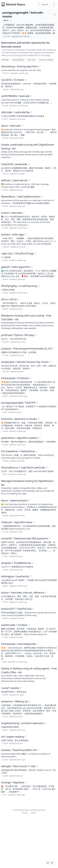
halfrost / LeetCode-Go (14, 180)
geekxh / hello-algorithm (16, 267)
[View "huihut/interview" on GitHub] (24, 213)
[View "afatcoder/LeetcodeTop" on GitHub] (31, 112)
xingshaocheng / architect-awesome (22, 723)
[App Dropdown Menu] (54, 4)
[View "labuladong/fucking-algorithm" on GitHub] (39, 66)
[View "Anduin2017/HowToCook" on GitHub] (33, 609)
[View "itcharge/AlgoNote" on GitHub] (26, 782)
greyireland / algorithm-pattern (20, 438)
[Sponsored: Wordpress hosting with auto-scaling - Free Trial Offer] (29, 322)
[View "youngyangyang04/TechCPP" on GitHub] (37, 403)
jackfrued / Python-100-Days (18, 335)
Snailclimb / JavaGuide (14, 164)
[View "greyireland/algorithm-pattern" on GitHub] (40, 438)
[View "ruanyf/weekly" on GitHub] (21, 688)
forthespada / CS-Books (15, 378)
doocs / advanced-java (14, 500)
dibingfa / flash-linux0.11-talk (18, 766)
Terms (34, 813)
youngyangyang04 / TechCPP (18, 403)
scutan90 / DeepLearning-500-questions (25, 538)
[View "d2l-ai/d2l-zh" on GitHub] (19, 299)
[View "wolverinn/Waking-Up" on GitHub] (30, 701)
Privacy (25, 813)
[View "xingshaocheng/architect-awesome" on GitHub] (45, 723)
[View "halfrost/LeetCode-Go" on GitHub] (29, 180)
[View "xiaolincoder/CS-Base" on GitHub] (29, 625)
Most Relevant (18, 60)
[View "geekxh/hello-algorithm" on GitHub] (32, 267)
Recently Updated (46, 60)
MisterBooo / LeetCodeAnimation (21, 197)
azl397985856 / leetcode (15, 96)
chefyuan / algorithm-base (17, 522)
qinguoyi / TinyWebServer (16, 563)
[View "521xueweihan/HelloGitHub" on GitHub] (37, 451)
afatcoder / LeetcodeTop (15, 112)
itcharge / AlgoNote (13, 782)
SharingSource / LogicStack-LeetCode (23, 467)
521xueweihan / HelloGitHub (18, 451)
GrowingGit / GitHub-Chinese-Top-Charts (25, 362)
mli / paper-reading (12, 737)
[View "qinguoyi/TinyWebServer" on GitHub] (33, 563)
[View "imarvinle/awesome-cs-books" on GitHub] (38, 419)
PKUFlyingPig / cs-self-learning (19, 286)
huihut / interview (12, 213)
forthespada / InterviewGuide (18, 644)
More (8, 20)
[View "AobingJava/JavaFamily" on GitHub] (31, 576)
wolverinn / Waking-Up (14, 701)
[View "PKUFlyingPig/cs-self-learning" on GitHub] (39, 286)
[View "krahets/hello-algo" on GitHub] (26, 234)
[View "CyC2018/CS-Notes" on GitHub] (26, 80)
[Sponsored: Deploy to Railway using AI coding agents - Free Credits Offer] (29, 675)
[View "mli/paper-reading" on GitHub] (26, 737)
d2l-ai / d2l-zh (9, 299)
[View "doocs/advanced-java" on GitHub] (29, 500)
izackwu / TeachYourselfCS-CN (19, 750)
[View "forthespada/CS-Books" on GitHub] (30, 378)
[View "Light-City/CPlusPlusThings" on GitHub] (36, 253)
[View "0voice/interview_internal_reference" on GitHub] (46, 593)
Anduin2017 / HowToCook (16, 609)
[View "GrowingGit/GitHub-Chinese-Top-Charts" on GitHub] (50, 362)
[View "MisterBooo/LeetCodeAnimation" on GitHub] (42, 197)
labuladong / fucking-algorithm (19, 66)
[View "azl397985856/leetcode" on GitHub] (31, 96)
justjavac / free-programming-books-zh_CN (26, 348)
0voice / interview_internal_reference (23, 593)
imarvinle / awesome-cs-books (19, 419)
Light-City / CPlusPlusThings (17, 253)
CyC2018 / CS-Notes (13, 80)
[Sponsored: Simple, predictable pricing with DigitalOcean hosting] (29, 151)
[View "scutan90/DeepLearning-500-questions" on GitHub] (50, 538)
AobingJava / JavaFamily (15, 576)
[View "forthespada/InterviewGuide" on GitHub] (37, 644)
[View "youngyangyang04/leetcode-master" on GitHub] (55, 15)
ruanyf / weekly (10, 688)
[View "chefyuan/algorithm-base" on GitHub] (34, 522)
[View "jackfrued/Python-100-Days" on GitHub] (36, 335)
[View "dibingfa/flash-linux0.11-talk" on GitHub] (37, 766)
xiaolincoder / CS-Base (14, 625)
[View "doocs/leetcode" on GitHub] (22, 126)
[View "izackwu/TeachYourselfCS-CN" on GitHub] (38, 750)
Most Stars (32, 60)
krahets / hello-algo (12, 234)
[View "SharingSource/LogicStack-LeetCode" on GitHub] (47, 467)
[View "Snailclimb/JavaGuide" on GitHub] (29, 164)
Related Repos (16, 4)
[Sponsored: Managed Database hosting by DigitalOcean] (29, 487)
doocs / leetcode (11, 126)
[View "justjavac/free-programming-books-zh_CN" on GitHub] (53, 348)
